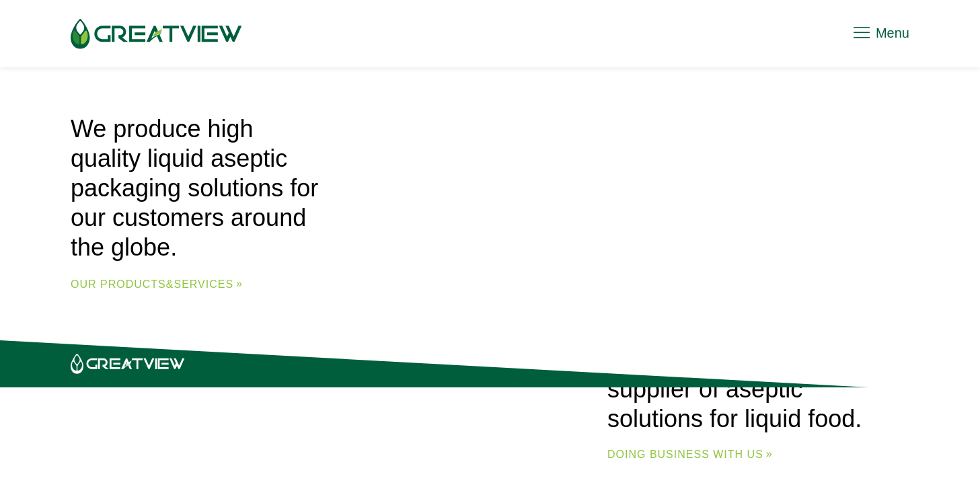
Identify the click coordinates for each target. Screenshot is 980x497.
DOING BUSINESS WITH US (685, 454)
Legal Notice (876, 363)
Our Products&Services (152, 284)
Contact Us (696, 363)
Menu (880, 33)
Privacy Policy (784, 363)
